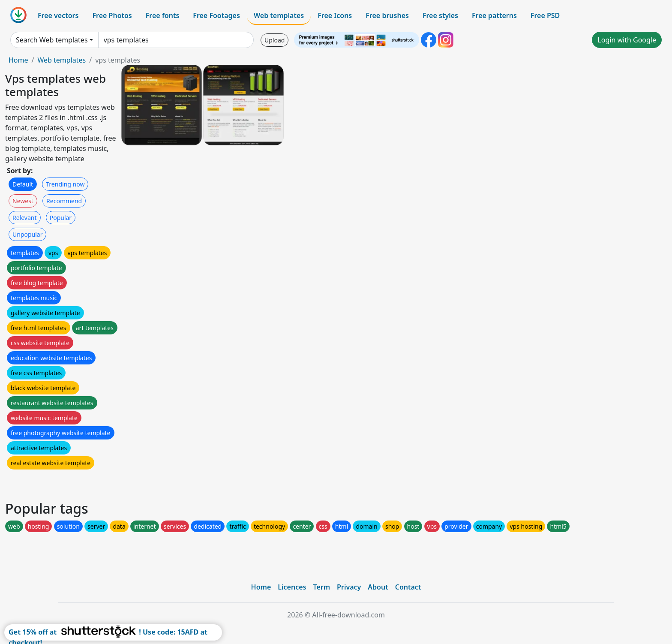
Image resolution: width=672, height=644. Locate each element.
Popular (61, 218)
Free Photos (112, 15)
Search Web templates (52, 40)
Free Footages (216, 15)
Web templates (279, 15)
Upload (274, 40)
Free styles (440, 15)
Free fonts (163, 15)
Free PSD (545, 15)
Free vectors (58, 15)
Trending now (65, 184)
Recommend (64, 201)
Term (321, 587)
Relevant (25, 218)
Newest (23, 201)
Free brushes (387, 15)
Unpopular (27, 234)
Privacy (349, 587)
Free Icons (335, 15)
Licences (292, 587)
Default (23, 184)
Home (18, 60)
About (378, 587)
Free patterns (494, 15)
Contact (408, 587)
